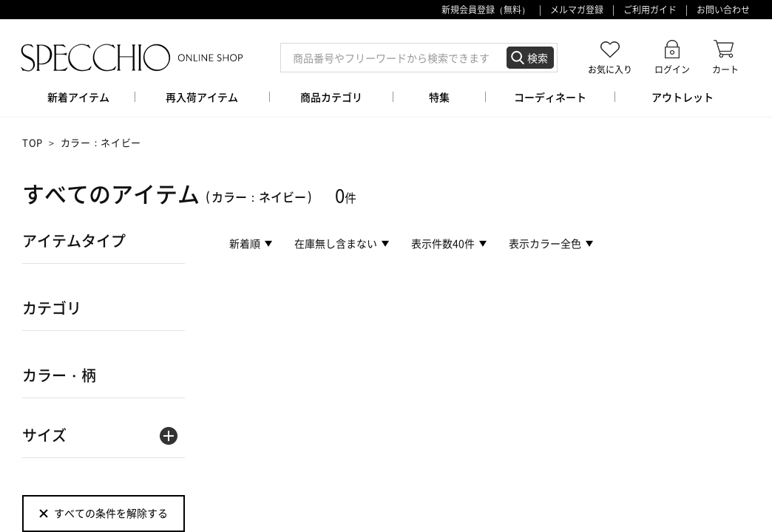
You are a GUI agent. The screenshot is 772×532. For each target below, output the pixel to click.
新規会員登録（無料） (486, 10)
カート (725, 69)
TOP (33, 142)
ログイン (672, 69)
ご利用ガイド (650, 10)
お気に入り (610, 69)
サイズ (44, 435)
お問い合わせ (723, 10)
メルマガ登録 (577, 10)
